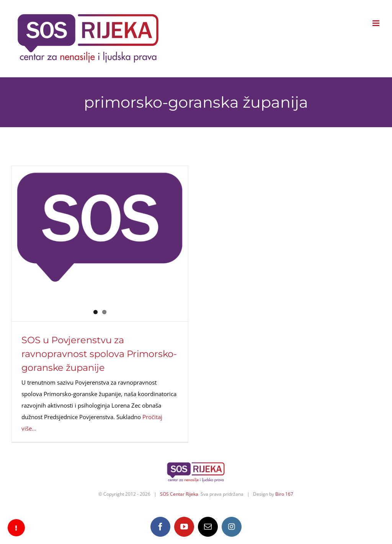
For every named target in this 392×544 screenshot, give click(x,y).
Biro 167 (284, 494)
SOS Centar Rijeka (179, 494)
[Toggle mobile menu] (376, 23)
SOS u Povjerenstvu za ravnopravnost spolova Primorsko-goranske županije (99, 354)
